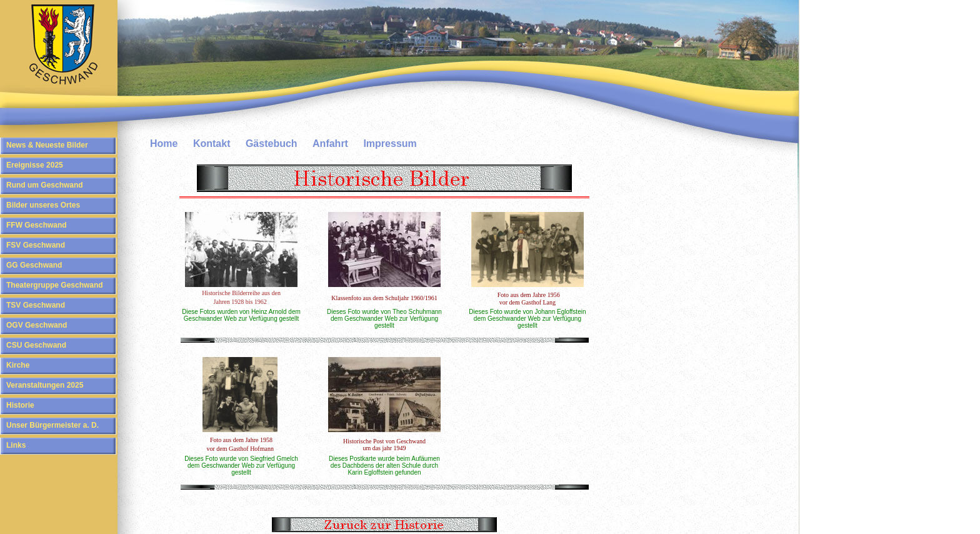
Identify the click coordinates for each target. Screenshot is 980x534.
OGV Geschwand (37, 325)
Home (164, 144)
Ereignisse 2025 (35, 165)
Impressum (390, 144)
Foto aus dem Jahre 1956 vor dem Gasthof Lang (529, 299)
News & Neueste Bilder (47, 145)
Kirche (18, 365)
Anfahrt (330, 144)
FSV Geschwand (36, 245)
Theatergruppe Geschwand (55, 285)
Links (16, 445)
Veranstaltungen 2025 (45, 385)
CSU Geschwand (36, 345)
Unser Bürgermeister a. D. (52, 425)
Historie (20, 405)
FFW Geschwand (37, 225)
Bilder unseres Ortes (43, 205)
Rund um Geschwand (45, 185)
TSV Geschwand (36, 305)
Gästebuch (272, 144)
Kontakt (212, 144)
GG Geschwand (34, 265)
